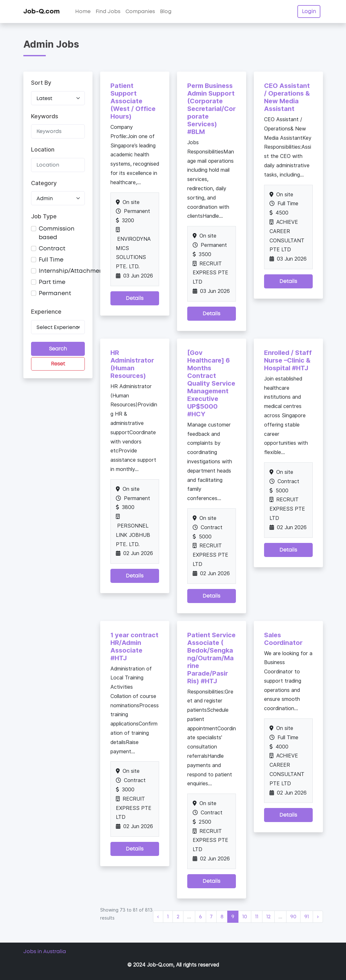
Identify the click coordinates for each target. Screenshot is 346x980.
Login (309, 12)
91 (307, 917)
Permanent (55, 294)
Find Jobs (108, 12)
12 (268, 917)
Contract (52, 249)
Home (83, 12)
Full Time (51, 260)
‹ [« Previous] (158, 917)
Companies (140, 12)
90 (293, 917)
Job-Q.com (42, 12)
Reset (58, 364)
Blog (166, 12)
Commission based (57, 233)
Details (135, 298)
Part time (52, 282)
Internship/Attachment (72, 271)
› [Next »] (318, 917)
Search (58, 349)
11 (257, 917)
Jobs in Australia (45, 952)
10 (245, 917)
